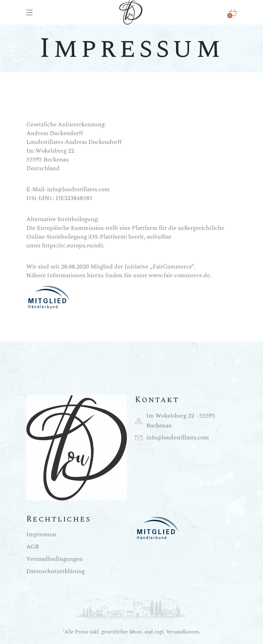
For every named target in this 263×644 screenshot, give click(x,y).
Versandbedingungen (55, 559)
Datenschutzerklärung (56, 571)
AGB (33, 547)
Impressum (41, 535)
